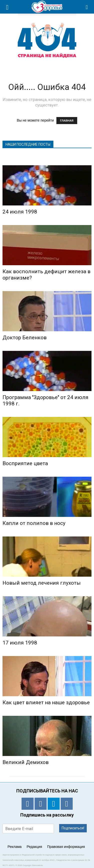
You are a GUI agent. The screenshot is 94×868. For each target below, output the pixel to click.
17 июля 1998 (20, 643)
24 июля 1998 (20, 212)
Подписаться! (73, 828)
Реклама (15, 847)
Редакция (34, 847)
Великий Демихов (26, 762)
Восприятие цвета (25, 463)
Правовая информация (66, 847)
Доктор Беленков (25, 338)
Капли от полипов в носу (34, 523)
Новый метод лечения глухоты (42, 583)
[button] (87, 7)
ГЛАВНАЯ (67, 121)
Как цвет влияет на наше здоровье (46, 702)
